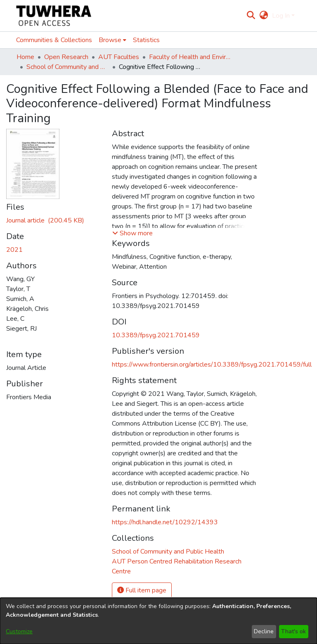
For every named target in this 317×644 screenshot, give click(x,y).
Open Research (66, 57)
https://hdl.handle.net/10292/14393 (165, 522)
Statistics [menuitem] (146, 40)
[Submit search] (251, 16)
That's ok (293, 631)
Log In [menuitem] (281, 16)
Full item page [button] (142, 590)
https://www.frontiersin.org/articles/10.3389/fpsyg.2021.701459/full (212, 365)
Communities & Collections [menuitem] (54, 40)
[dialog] (158, 621)
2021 (14, 250)
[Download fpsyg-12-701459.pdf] (45, 220)
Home (25, 57)
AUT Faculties (119, 57)
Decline (264, 631)
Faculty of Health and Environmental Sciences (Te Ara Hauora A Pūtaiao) (190, 57)
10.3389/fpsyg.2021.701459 (156, 335)
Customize (19, 631)
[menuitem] (264, 16)
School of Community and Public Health (68, 67)
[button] (132, 233)
